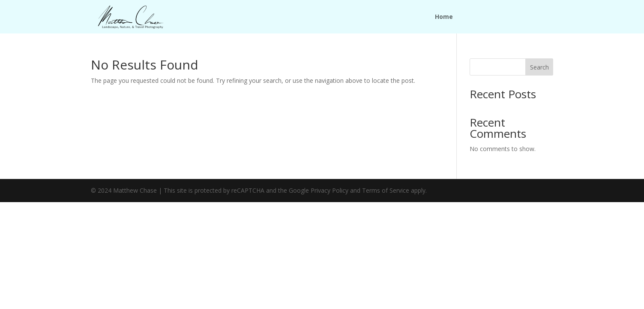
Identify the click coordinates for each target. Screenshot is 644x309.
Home (444, 17)
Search (539, 67)
